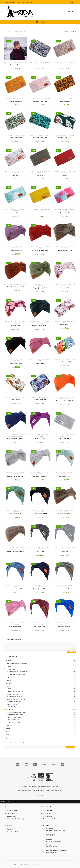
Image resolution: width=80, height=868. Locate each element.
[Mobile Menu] (43, 22)
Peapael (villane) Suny (15, 101)
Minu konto (47, 813)
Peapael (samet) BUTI (15, 627)
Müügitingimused (12, 810)
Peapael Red (65, 175)
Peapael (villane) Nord (40, 137)
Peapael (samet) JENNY (65, 589)
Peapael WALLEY (65, 324)
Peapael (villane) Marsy (65, 65)
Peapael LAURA (40, 438)
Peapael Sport (65, 213)
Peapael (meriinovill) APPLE (65, 401)
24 (72, 31)
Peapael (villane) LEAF (65, 137)
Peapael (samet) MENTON (15, 476)
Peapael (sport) (15, 400)
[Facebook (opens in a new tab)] (70, 12)
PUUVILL (15, 171)
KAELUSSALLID (11, 669)
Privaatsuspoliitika (13, 832)
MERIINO (31, 247)
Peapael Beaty (15, 175)
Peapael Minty (15, 213)
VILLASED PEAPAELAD (20, 62)
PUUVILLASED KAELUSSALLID (16, 674)
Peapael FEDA (40, 551)
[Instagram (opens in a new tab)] (74, 12)
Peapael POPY (65, 438)
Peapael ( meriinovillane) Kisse (40, 250)
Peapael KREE (65, 288)
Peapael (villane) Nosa (40, 101)
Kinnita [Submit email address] (70, 747)
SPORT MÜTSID (12, 707)
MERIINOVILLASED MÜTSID (15, 697)
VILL (13, 62)
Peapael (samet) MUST (40, 514)
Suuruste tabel (12, 816)
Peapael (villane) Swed (15, 137)
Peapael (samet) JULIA (40, 476)
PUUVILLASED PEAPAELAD (19, 172)
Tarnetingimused (12, 813)
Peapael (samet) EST (65, 627)
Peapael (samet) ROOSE (40, 627)
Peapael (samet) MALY (15, 589)
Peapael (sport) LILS (40, 400)
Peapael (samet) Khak (65, 514)
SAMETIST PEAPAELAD (18, 247)
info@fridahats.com (52, 852)
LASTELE (56, 397)
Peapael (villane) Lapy (40, 65)
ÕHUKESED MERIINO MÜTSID (16, 699)
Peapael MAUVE (40, 363)
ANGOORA (9, 666)
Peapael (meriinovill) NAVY (15, 438)
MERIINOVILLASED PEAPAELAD (43, 247)
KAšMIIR (9, 677)
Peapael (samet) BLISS (15, 363)
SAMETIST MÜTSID (13, 704)
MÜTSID (9, 689)
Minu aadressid (48, 816)
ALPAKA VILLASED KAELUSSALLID (17, 663)
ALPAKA (9, 660)
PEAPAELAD (8, 62)
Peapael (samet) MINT (65, 476)
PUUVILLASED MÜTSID (14, 702)
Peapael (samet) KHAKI (65, 250)
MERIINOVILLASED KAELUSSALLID (17, 672)
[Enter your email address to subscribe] (40, 747)
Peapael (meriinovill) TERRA (15, 287)
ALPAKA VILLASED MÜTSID (15, 692)
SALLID (8, 728)
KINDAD (9, 680)
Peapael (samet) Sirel (15, 250)
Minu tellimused (48, 810)
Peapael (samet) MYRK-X (40, 325)
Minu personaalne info (50, 819)
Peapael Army (40, 175)
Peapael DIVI (65, 551)
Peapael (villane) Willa (65, 101)
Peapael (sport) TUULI (65, 362)
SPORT (63, 322)
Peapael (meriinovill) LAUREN (15, 551)
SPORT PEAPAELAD (70, 322)
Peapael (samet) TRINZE (15, 514)
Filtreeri (72, 652)
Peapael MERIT (15, 325)
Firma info (10, 829)
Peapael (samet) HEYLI (40, 589)
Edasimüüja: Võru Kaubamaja (16, 819)
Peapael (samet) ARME (40, 288)
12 (70, 31)
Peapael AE (40, 213)
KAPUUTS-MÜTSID (13, 694)
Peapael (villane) (15, 65)
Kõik (75, 31)
